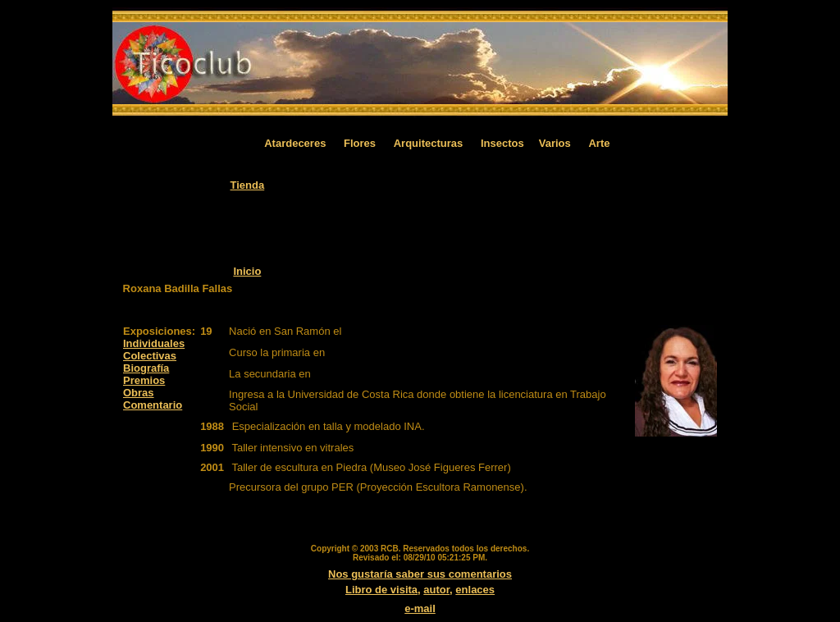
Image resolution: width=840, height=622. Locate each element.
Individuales (154, 343)
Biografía (146, 368)
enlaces (475, 590)
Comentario (153, 405)
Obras (139, 393)
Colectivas (150, 356)
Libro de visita (381, 590)
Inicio (247, 271)
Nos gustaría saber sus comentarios (420, 574)
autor (436, 590)
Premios (144, 380)
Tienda (248, 185)
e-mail (420, 608)
